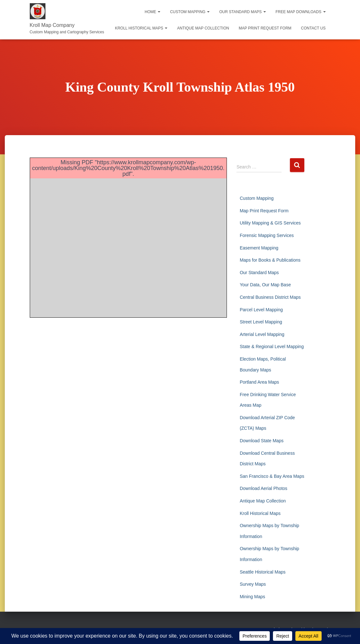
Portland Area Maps (259, 382)
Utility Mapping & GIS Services (270, 223)
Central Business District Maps (270, 297)
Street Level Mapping (261, 322)
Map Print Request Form (265, 28)
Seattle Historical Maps (263, 572)
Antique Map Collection (203, 28)
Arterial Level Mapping (262, 334)
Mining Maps (252, 597)
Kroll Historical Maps (141, 28)
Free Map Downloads (300, 12)
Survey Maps (253, 584)
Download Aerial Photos (264, 488)
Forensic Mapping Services (267, 235)
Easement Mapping (259, 248)
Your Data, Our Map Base (265, 285)
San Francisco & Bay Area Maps (272, 476)
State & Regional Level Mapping (272, 346)
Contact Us (313, 28)
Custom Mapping (190, 12)
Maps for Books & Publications (270, 260)
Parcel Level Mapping (261, 310)
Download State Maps (262, 441)
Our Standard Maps (243, 12)
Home (152, 12)
